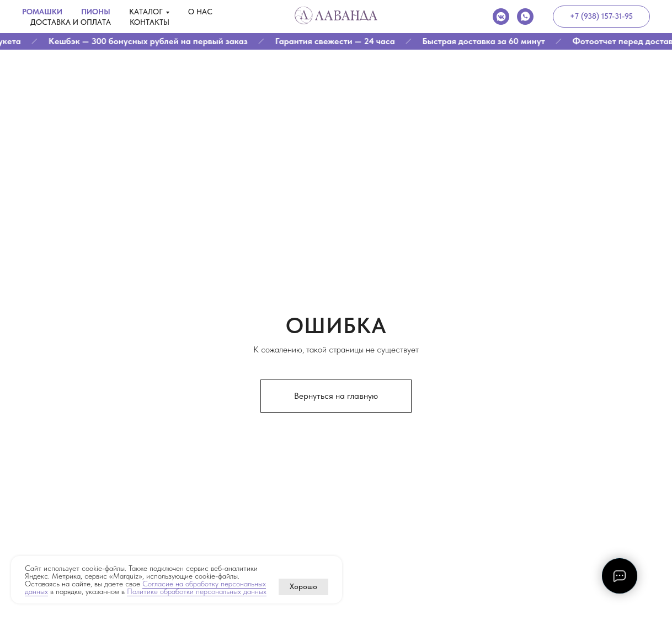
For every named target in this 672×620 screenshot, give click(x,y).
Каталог (146, 12)
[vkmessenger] (501, 17)
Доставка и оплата (71, 22)
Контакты (150, 22)
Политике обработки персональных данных (197, 591)
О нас (200, 12)
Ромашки (42, 12)
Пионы (96, 12)
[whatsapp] (525, 17)
